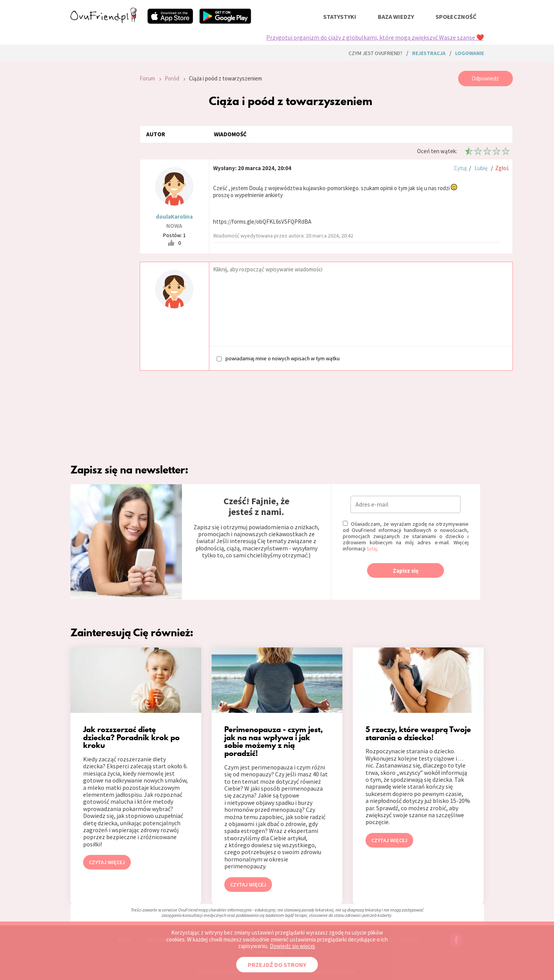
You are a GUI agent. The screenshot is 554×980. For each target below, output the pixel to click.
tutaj (372, 549)
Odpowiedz (485, 78)
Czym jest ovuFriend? (375, 53)
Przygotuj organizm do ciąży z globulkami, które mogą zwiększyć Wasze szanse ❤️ (375, 37)
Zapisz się (406, 571)
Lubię (481, 168)
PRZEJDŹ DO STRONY (277, 965)
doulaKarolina (174, 217)
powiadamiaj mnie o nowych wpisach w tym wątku (278, 358)
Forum (147, 78)
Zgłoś (502, 168)
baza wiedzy (396, 17)
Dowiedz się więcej (292, 946)
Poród (172, 78)
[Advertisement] (99, 174)
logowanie (470, 53)
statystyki (340, 17)
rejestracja (429, 53)
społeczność (456, 17)
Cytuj (460, 168)
